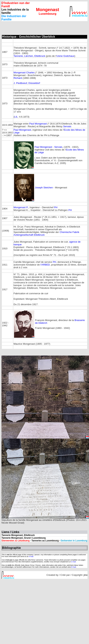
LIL (16, 117)
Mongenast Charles (24, 73)
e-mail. (31, 556)
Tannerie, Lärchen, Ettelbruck (29, 56)
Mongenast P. (21, 207)
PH (56, 207)
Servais (67, 126)
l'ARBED (45, 265)
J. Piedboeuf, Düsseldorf (27, 83)
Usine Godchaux (65, 56)
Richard (18, 78)
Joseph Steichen (44, 188)
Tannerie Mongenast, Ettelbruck (18, 535)
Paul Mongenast (38, 124)
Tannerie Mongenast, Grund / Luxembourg (24, 538)
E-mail (74, 567)
